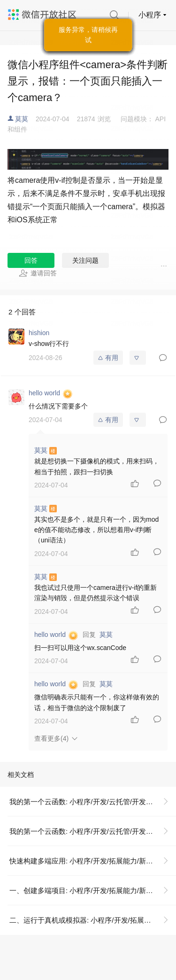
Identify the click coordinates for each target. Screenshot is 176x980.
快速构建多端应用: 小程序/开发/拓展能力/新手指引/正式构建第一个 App (93, 861)
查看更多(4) (51, 738)
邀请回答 (38, 273)
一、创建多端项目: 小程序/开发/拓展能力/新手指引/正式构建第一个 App (93, 890)
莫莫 (22, 119)
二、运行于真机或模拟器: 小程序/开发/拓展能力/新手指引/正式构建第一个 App (93, 920)
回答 (31, 260)
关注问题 (85, 260)
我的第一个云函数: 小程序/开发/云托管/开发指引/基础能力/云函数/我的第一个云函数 (93, 802)
